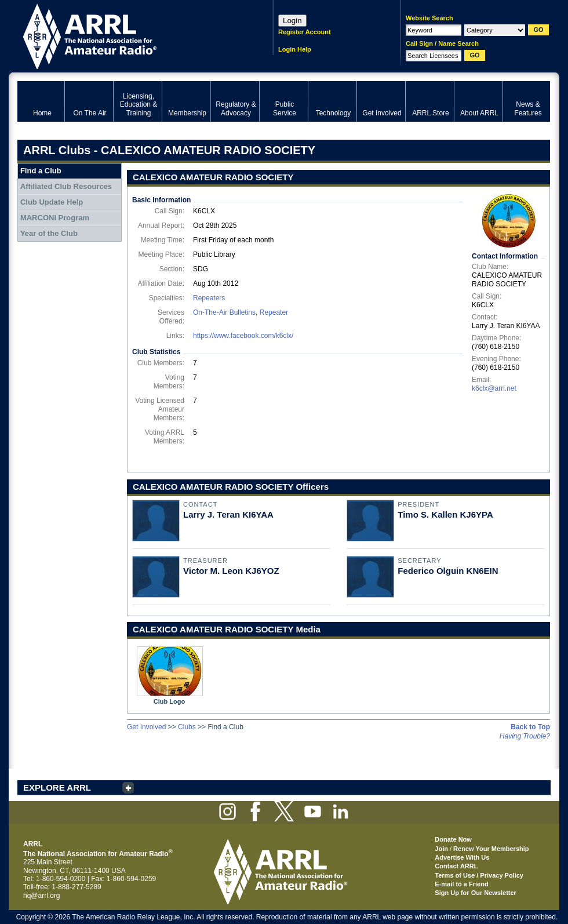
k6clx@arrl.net (494, 388)
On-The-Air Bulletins (224, 312)
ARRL (130, 35)
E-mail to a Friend (461, 884)
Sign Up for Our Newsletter (476, 893)
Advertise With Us (462, 857)
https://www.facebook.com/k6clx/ (243, 336)
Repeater (274, 312)
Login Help (295, 49)
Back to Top (530, 727)
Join (441, 849)
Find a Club (41, 171)
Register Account (305, 32)
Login (292, 21)
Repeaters (209, 298)
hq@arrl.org (42, 896)
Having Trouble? (525, 736)
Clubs (187, 727)
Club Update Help (52, 202)
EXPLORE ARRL (57, 787)
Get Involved (146, 727)
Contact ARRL (456, 866)
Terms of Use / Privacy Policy (479, 875)
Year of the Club (49, 233)
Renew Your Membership (491, 849)
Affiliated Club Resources (66, 186)
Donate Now (453, 839)
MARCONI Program (55, 218)
